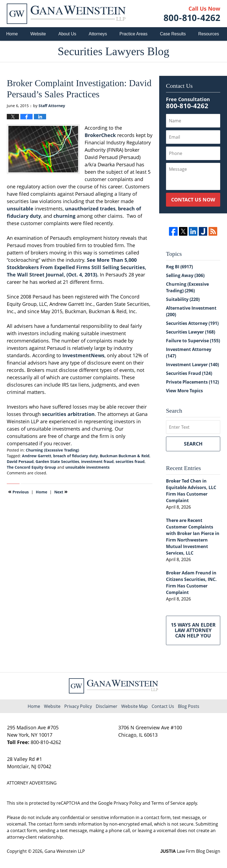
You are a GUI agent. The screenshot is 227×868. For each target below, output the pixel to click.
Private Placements (192, 382)
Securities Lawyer (191, 332)
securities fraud (130, 461)
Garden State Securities (57, 461)
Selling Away (185, 275)
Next (61, 491)
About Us (67, 34)
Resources (209, 34)
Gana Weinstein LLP (65, 851)
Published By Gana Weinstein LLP (192, 14)
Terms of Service (168, 803)
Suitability (183, 299)
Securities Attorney (192, 323)
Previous (18, 491)
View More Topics (184, 391)
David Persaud (20, 461)
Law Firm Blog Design (190, 851)
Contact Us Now (193, 200)
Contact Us (163, 706)
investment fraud (97, 461)
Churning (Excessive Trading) (52, 450)
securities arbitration (68, 414)
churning (64, 216)
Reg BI (179, 267)
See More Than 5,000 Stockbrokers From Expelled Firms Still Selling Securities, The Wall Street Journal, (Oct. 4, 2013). (76, 267)
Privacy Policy (78, 706)
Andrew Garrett (37, 456)
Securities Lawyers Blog (66, 14)
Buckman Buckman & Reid (125, 456)
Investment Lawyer (192, 365)
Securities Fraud (189, 373)
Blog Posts (189, 706)
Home (12, 34)
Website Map (135, 706)
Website (38, 34)
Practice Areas (134, 34)
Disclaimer (107, 706)
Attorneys (98, 34)
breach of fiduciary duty (76, 456)
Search (193, 444)
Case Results (173, 34)
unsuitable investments (87, 467)
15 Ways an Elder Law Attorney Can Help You (193, 630)
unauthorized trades (90, 209)
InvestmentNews (83, 355)
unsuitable (20, 209)
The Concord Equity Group (31, 467)
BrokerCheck (100, 135)
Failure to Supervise (193, 341)
